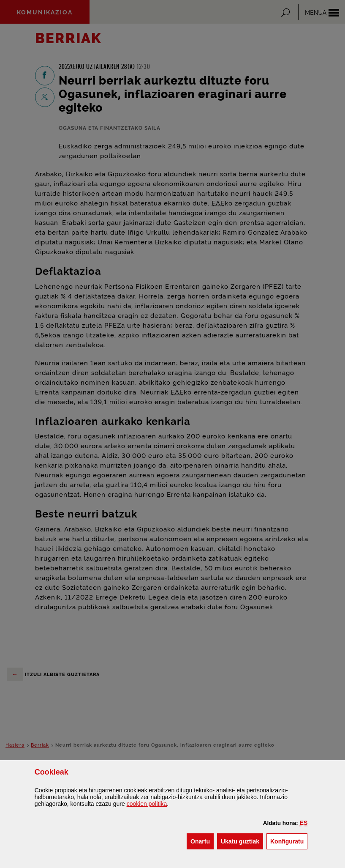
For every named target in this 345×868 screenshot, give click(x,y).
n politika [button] (147, 804)
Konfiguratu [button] (289, 841)
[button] (304, 823)
